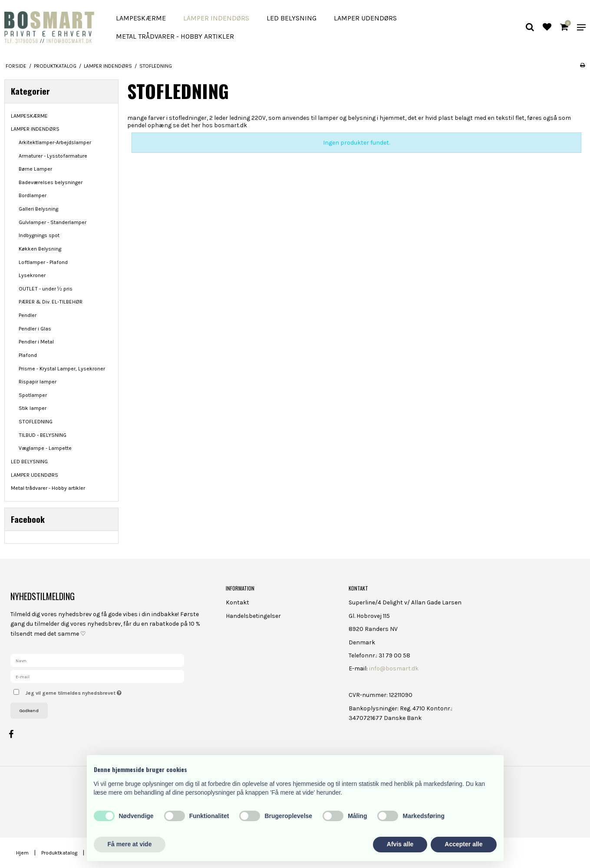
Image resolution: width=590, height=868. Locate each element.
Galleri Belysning (38, 209)
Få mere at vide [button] (130, 844)
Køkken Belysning (40, 249)
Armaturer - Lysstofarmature (53, 156)
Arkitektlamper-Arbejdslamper (55, 142)
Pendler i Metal (36, 342)
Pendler (28, 315)
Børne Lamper (35, 169)
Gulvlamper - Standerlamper (53, 222)
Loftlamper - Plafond (43, 262)
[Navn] (97, 660)
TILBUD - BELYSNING (43, 435)
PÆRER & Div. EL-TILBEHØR (51, 302)
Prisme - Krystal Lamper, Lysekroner (62, 369)
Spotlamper (33, 395)
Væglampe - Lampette (45, 448)
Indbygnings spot (39, 235)
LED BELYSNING (292, 18)
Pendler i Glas (35, 329)
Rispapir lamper (38, 382)
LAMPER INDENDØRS (216, 18)
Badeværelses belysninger (51, 182)
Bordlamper (33, 195)
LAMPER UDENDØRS (365, 18)
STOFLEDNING (36, 422)
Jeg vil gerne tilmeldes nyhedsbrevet (104, 691)
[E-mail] (97, 676)
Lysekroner (32, 275)
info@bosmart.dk (394, 668)
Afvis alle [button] (400, 844)
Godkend (29, 711)
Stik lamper (33, 408)
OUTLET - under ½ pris (46, 289)
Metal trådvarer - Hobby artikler (175, 36)
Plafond (28, 355)
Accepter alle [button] (463, 844)
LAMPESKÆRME (141, 18)
